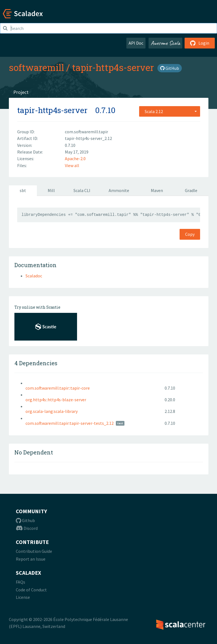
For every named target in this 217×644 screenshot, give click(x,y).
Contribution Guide (34, 551)
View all (72, 165)
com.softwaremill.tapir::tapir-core (58, 388)
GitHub (170, 68)
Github (25, 520)
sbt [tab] (23, 190)
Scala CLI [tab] (82, 190)
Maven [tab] (157, 190)
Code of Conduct (31, 590)
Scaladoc (34, 276)
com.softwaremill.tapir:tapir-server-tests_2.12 (70, 423)
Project (21, 92)
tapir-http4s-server (113, 67)
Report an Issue (31, 559)
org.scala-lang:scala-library (52, 411)
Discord (27, 528)
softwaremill (36, 67)
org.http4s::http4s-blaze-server (56, 400)
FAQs (21, 582)
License (23, 597)
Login (200, 43)
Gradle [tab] (191, 190)
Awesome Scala (165, 43)
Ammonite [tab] (119, 190)
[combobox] (170, 111)
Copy (190, 234)
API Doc (136, 43)
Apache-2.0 (75, 159)
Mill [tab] (51, 190)
